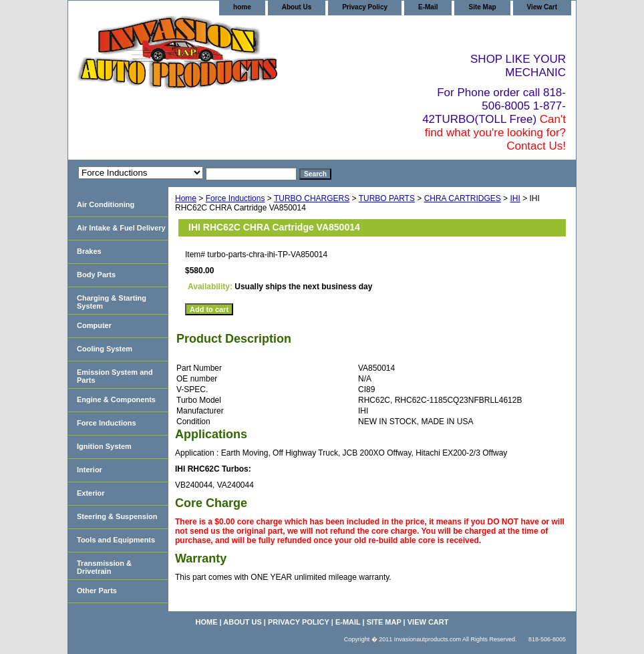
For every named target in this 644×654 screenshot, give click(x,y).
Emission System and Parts (115, 376)
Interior (90, 470)
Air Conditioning (106, 204)
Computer (94, 325)
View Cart (542, 7)
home (242, 7)
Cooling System (105, 349)
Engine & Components (116, 399)
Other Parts (97, 591)
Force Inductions (235, 198)
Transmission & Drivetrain (104, 567)
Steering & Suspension (117, 516)
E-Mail (428, 7)
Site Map (482, 7)
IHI (515, 198)
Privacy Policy (365, 7)
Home (186, 198)
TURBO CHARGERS (312, 198)
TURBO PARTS (387, 198)
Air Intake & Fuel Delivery (121, 228)
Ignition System (104, 446)
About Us (297, 7)
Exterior (91, 493)
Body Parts (96, 275)
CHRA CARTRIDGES (463, 198)
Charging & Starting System (112, 302)
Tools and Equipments (116, 540)
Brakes (89, 251)
